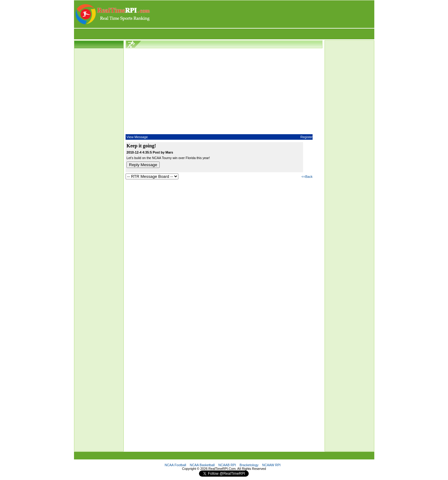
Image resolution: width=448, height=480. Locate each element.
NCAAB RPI (227, 465)
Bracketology (249, 465)
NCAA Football (175, 465)
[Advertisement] (263, 14)
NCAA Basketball (202, 465)
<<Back (307, 177)
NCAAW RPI (271, 465)
